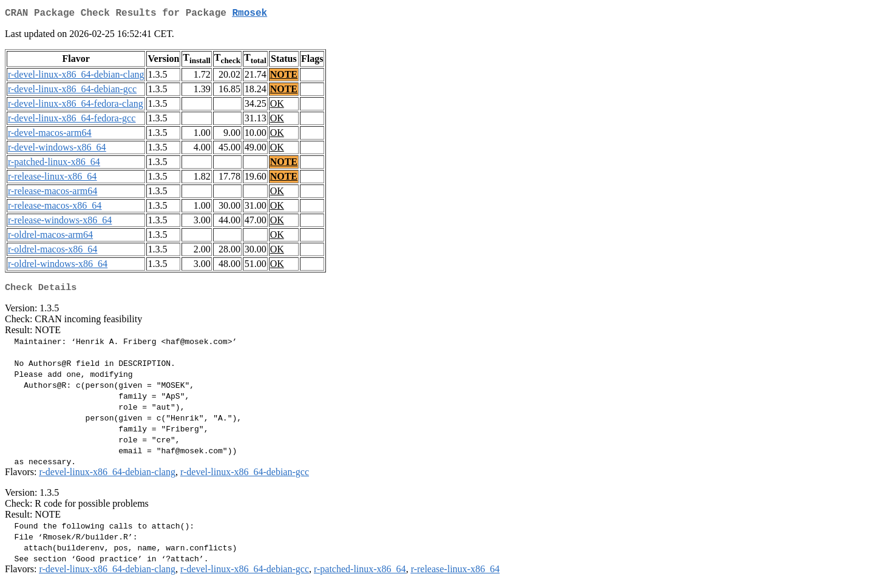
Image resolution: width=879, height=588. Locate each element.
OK (277, 106)
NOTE (284, 77)
